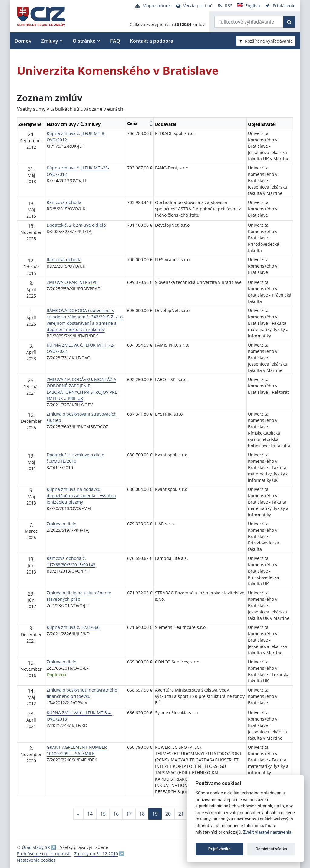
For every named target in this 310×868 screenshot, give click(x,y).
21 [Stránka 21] (181, 814)
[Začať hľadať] (289, 22)
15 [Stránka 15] (103, 814)
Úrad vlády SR (36, 847)
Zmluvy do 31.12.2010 (96, 854)
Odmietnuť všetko (271, 849)
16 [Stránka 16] (116, 814)
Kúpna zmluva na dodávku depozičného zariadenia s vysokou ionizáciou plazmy (81, 496)
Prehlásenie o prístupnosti (44, 854)
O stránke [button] (84, 41)
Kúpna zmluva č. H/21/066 (73, 627)
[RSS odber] (225, 6)
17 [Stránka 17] (129, 814)
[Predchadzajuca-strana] (78, 814)
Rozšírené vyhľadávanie (266, 41)
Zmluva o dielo (61, 524)
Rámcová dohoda (64, 202)
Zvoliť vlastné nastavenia (267, 832)
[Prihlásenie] (280, 6)
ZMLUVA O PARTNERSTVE (72, 282)
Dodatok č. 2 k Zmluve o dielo (76, 225)
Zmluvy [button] (50, 41)
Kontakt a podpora (152, 41)
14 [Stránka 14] (90, 814)
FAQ (115, 41)
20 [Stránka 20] (168, 814)
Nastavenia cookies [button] (36, 860)
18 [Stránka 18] (142, 814)
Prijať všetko (219, 849)
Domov (23, 41)
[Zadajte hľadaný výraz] (249, 22)
